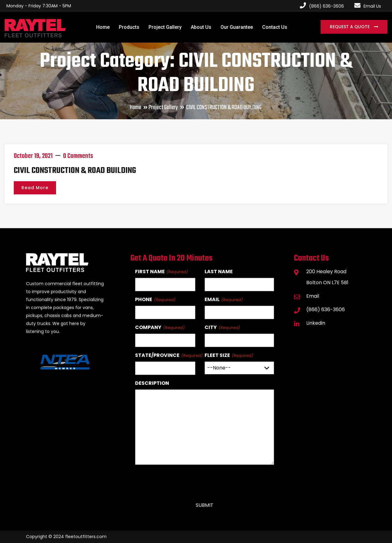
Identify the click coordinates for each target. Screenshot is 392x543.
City (211, 327)
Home (103, 27)
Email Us (368, 6)
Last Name (219, 271)
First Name (150, 271)
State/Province (157, 355)
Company (148, 327)
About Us (201, 27)
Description (152, 383)
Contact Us (275, 27)
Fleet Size (217, 355)
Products (129, 27)
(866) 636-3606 (326, 310)
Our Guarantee (237, 27)
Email (212, 299)
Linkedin (316, 323)
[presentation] (182, 481)
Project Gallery (165, 27)
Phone (144, 299)
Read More (35, 188)
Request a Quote (350, 27)
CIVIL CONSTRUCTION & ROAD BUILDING (75, 171)
